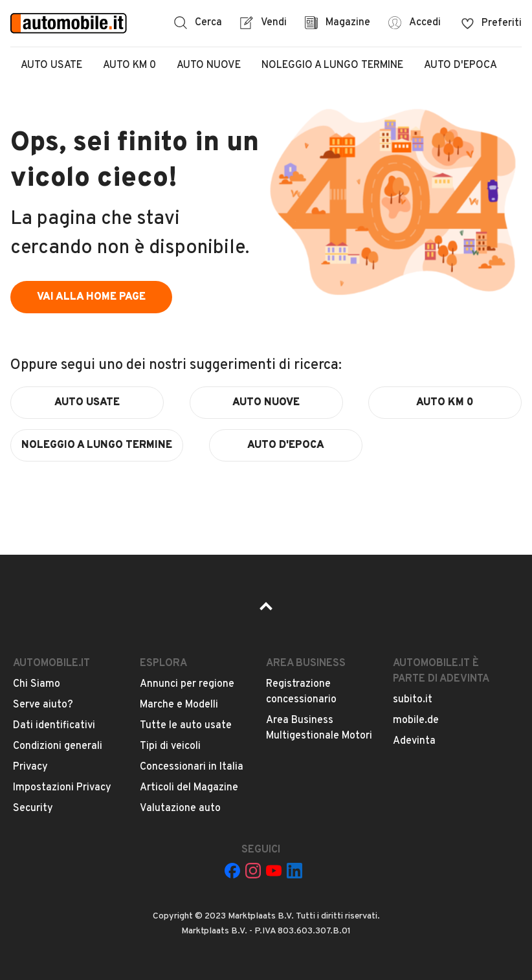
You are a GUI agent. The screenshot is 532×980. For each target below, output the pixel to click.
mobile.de (416, 720)
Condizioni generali (58, 746)
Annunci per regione (187, 684)
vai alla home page (91, 297)
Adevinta (414, 741)
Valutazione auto (180, 808)
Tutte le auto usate (186, 726)
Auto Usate (51, 65)
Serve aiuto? (43, 705)
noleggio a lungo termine (97, 445)
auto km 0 (445, 403)
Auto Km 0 (129, 65)
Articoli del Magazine (189, 788)
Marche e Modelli (179, 705)
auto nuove (266, 403)
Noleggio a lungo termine (332, 65)
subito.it (413, 700)
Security (33, 808)
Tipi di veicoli (170, 746)
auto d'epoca (286, 445)
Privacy (30, 767)
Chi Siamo (37, 684)
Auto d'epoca (460, 65)
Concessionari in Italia (192, 767)
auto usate (87, 403)
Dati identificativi (54, 726)
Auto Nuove (209, 65)
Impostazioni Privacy (62, 788)
